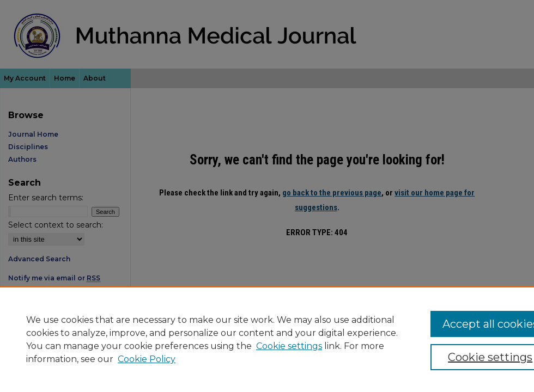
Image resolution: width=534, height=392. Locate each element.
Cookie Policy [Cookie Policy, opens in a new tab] (147, 359)
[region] (267, 339)
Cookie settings (289, 346)
